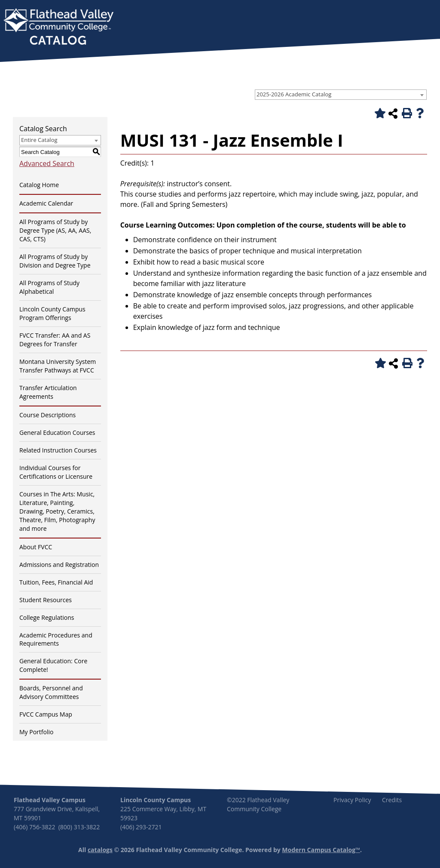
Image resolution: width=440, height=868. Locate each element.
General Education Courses (57, 432)
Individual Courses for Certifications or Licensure (56, 472)
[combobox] (341, 95)
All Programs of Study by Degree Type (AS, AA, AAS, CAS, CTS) (55, 230)
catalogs (100, 850)
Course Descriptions (47, 415)
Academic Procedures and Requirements (56, 639)
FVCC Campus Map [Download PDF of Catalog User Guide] (46, 714)
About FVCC (36, 547)
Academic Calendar (46, 203)
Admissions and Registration (59, 565)
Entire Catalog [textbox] (39, 140)
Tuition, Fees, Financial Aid (56, 582)
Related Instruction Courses (58, 450)
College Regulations (47, 617)
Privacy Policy (352, 800)
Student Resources (46, 600)
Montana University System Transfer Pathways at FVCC (58, 366)
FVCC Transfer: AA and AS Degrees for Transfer (55, 340)
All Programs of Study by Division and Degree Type (55, 261)
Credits (392, 800)
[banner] (58, 28)
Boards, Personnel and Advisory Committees (51, 692)
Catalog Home (39, 185)
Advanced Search (47, 163)
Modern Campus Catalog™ (321, 850)
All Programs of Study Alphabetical (49, 287)
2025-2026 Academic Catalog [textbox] (294, 94)
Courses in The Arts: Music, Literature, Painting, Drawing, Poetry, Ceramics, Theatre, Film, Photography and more (57, 511)
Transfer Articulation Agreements (48, 392)
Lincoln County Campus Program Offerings (52, 313)
